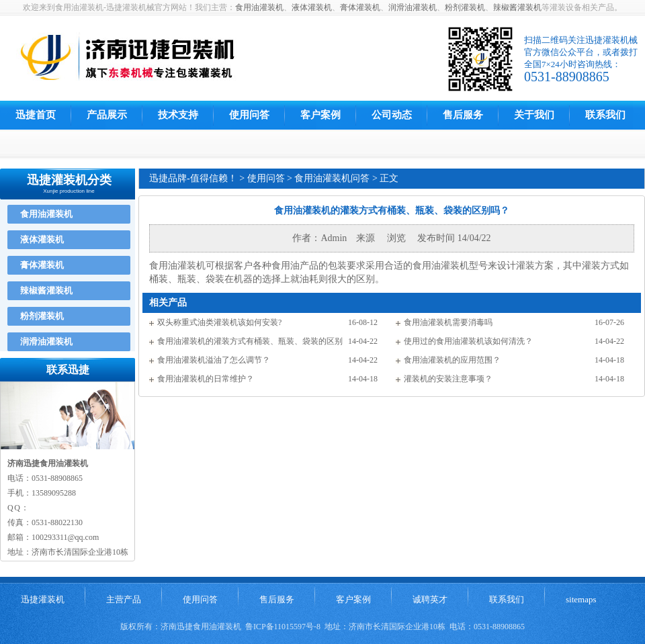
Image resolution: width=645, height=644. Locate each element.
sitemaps (581, 599)
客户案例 (320, 115)
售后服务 (463, 115)
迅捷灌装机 (43, 599)
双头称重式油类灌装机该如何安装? (219, 322)
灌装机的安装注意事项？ (448, 379)
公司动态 (392, 115)
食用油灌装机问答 (332, 178)
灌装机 (455, 266)
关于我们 (534, 115)
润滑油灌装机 (413, 7)
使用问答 (249, 115)
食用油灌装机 (259, 7)
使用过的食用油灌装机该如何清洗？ (468, 341)
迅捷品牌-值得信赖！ (193, 178)
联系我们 (605, 115)
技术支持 (178, 115)
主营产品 (124, 599)
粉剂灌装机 (465, 7)
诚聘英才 (430, 599)
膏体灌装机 (360, 7)
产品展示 (107, 115)
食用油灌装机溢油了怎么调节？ (214, 360)
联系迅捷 (68, 370)
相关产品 (168, 303)
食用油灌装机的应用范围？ (452, 360)
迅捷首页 (36, 115)
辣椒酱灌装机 (517, 7)
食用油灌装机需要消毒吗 (448, 322)
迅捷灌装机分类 (69, 180)
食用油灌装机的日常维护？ (206, 379)
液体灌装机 (312, 7)
